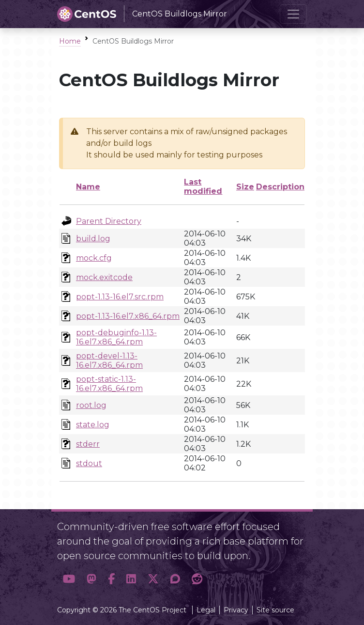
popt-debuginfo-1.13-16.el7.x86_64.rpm (116, 337)
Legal (206, 610)
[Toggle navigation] (293, 14)
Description (280, 187)
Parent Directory (109, 221)
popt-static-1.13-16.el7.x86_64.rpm (109, 384)
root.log (91, 405)
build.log (93, 239)
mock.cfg (94, 258)
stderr (88, 444)
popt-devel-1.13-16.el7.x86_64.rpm (109, 360)
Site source (275, 610)
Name (88, 187)
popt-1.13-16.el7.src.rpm (120, 297)
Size (245, 187)
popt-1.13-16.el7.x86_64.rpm (128, 316)
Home (70, 41)
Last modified (203, 187)
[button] (69, 579)
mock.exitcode (104, 277)
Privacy (236, 610)
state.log (93, 425)
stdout (89, 463)
